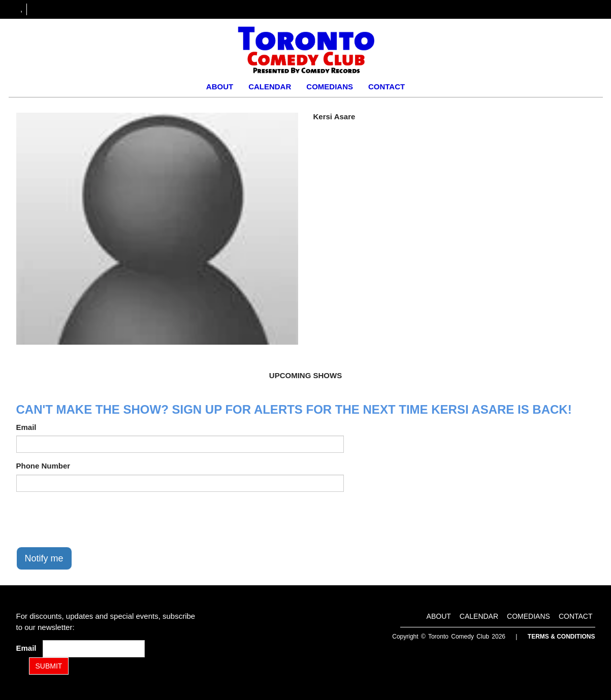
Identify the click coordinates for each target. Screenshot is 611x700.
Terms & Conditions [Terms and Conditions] (561, 637)
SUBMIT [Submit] (49, 666)
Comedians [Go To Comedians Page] (330, 87)
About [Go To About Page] (220, 87)
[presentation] (93, 519)
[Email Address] (94, 649)
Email (26, 427)
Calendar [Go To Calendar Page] (270, 87)
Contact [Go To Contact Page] (387, 87)
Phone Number (43, 466)
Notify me (44, 558)
